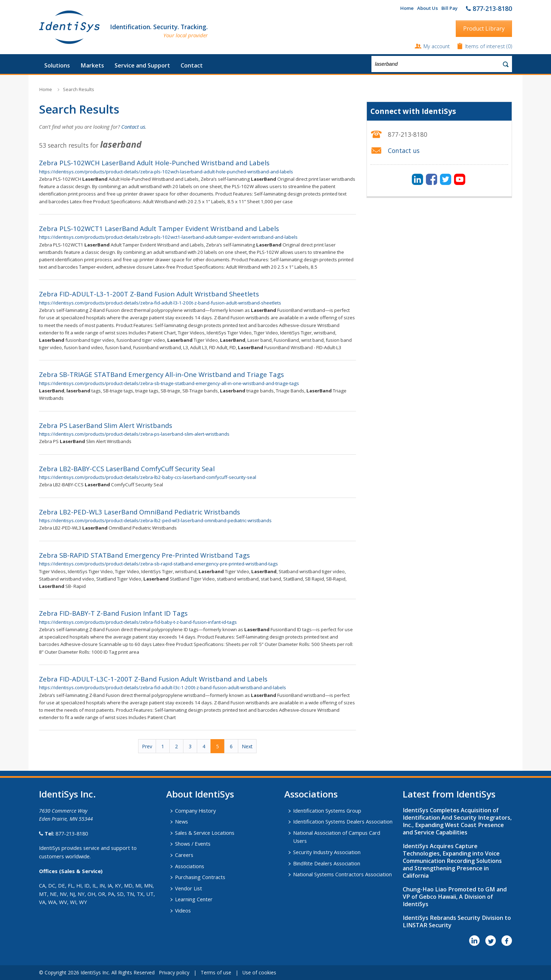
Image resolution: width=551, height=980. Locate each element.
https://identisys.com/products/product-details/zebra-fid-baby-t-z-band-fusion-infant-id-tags (138, 622)
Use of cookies (259, 972)
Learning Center (194, 899)
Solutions (57, 65)
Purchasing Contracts (200, 877)
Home (407, 8)
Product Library (484, 28)
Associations (190, 866)
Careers (184, 855)
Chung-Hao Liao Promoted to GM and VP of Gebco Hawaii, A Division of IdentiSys (455, 897)
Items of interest (486, 46)
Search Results (78, 89)
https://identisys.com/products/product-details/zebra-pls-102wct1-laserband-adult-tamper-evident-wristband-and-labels (168, 237)
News (181, 821)
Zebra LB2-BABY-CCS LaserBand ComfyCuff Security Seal (127, 469)
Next (247, 746)
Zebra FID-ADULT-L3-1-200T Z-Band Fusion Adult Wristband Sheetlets (149, 294)
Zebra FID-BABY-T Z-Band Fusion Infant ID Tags (113, 613)
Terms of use (216, 972)
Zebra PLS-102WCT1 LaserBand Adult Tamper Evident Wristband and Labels (159, 228)
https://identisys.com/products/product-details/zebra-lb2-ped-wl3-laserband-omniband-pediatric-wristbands (155, 520)
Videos (183, 910)
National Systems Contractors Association (342, 874)
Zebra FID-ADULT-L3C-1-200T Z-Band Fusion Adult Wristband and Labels (153, 679)
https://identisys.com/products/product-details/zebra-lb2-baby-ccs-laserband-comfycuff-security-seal (148, 477)
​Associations (311, 794)
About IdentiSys (200, 794)
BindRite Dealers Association (327, 863)
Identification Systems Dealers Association (343, 821)
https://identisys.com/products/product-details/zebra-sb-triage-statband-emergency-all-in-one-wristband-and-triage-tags (169, 383)
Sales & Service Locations (205, 833)
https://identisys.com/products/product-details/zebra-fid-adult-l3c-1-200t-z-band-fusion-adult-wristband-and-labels (163, 687)
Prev (147, 746)
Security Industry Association (327, 852)
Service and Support (142, 65)
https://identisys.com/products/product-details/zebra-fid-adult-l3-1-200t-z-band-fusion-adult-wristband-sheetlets (160, 303)
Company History (195, 811)
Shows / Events (193, 844)
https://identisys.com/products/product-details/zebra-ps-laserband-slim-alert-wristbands (134, 434)
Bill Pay (449, 8)
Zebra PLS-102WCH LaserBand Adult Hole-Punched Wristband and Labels (154, 163)
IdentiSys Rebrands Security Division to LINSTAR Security (457, 921)
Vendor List (189, 888)
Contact (192, 65)
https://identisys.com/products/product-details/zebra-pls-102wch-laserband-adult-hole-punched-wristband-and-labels (166, 172)
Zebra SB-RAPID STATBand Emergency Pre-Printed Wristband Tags (144, 555)
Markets (92, 65)
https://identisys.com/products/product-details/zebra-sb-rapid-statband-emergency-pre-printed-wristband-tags (158, 564)
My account (437, 46)
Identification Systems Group (327, 811)
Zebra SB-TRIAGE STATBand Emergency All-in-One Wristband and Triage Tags (161, 374)
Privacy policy (174, 972)
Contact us (133, 127)
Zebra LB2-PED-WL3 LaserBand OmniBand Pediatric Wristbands (140, 512)
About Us (427, 8)
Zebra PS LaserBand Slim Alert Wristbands (106, 425)
